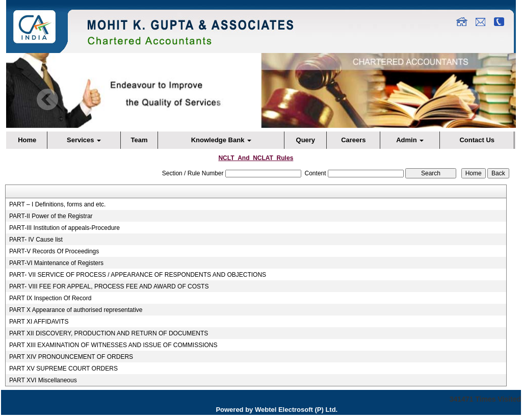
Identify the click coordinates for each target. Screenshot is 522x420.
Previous (48, 100)
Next (469, 100)
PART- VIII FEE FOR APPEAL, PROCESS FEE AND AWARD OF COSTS (109, 286)
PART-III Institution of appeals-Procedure (64, 228)
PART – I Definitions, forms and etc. (57, 204)
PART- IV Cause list (36, 240)
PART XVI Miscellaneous (43, 380)
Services (84, 140)
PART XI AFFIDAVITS (39, 322)
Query (306, 140)
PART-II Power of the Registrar (51, 216)
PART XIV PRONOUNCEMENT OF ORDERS (71, 357)
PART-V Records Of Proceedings (54, 251)
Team (139, 140)
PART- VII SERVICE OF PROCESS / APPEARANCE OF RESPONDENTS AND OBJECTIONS (138, 275)
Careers (353, 140)
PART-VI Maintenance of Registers (56, 263)
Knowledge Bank (221, 140)
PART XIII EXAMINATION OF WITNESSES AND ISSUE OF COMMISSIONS (113, 345)
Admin (410, 140)
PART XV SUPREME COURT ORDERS (63, 369)
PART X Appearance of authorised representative (76, 310)
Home (27, 140)
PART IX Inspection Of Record (50, 298)
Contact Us (477, 140)
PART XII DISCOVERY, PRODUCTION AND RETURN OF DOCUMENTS (109, 333)
